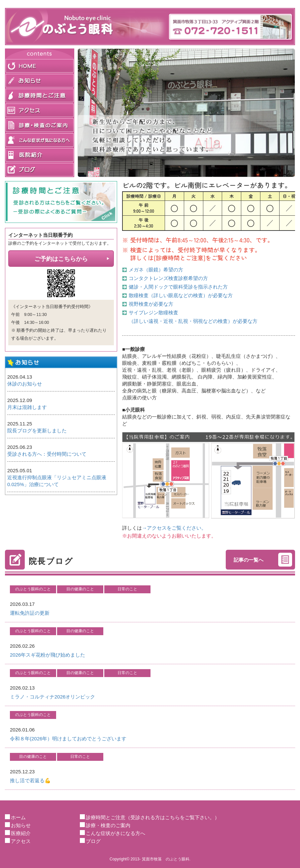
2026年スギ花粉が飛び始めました (48, 655)
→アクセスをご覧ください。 (174, 528)
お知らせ (21, 825)
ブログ (93, 841)
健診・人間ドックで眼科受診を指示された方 (178, 287)
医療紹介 (21, 833)
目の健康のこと (80, 589)
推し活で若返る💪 (30, 780)
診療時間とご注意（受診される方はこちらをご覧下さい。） (153, 817)
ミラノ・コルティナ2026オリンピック (52, 697)
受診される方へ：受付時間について (47, 454)
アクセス (21, 841)
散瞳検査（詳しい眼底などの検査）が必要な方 (181, 295)
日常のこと (127, 589)
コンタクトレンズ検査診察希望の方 (168, 278)
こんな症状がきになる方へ (116, 833)
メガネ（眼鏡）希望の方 (156, 270)
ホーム (18, 817)
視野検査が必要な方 (151, 304)
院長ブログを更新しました (37, 431)
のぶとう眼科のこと (33, 589)
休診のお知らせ (25, 384)
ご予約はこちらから (61, 259)
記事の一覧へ (249, 560)
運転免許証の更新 (30, 613)
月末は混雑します (27, 407)
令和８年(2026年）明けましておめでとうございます (68, 739)
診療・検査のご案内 (108, 825)
